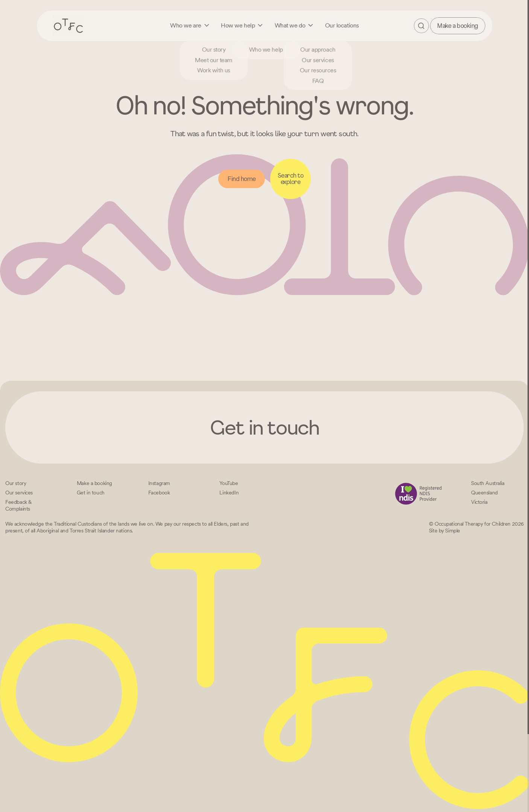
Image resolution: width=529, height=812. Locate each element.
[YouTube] (229, 483)
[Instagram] (159, 483)
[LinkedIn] (229, 493)
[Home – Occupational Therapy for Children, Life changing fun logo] (68, 26)
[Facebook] (159, 493)
